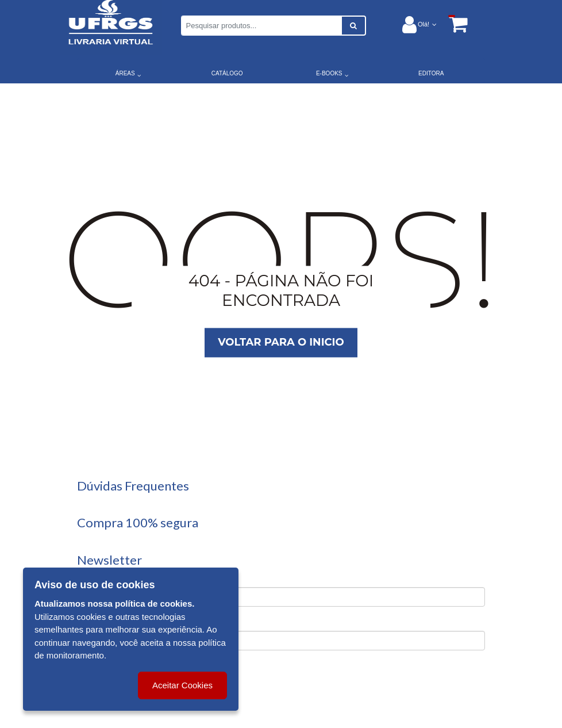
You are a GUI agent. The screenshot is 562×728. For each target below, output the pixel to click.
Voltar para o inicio (281, 342)
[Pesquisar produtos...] (261, 26)
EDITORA (431, 73)
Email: (89, 622)
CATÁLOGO (227, 73)
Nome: (90, 578)
